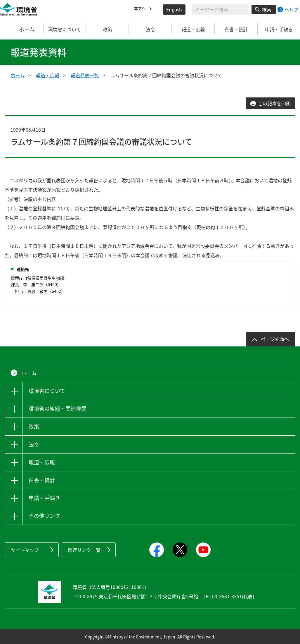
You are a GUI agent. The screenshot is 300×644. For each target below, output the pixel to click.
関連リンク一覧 (84, 550)
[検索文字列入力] (220, 10)
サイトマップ (25, 550)
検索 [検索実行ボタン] (267, 9)
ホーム (22, 29)
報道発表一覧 (85, 75)
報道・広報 (48, 75)
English (174, 9)
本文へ (141, 9)
